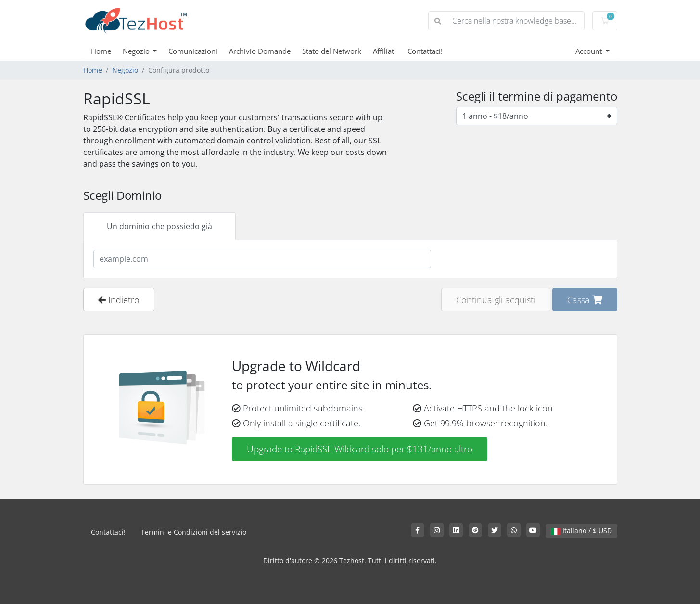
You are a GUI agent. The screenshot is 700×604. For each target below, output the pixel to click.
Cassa (585, 300)
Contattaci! (425, 51)
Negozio (137, 51)
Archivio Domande (260, 51)
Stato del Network (332, 51)
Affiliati (384, 51)
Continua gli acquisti (496, 300)
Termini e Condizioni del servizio (194, 532)
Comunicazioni (193, 51)
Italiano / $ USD (581, 531)
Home (101, 51)
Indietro (119, 300)
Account (590, 51)
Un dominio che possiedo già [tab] (159, 226)
